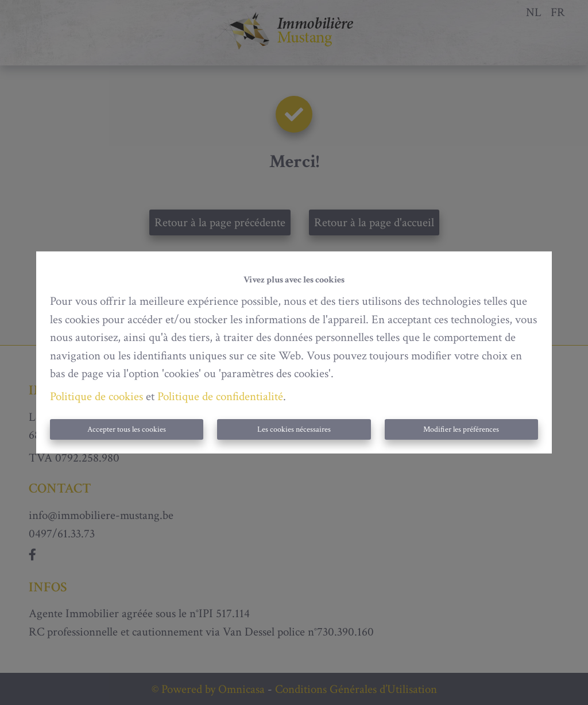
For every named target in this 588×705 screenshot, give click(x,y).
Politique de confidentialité (220, 396)
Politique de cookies (96, 396)
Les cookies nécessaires (294, 429)
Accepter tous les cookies (127, 429)
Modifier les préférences (461, 429)
